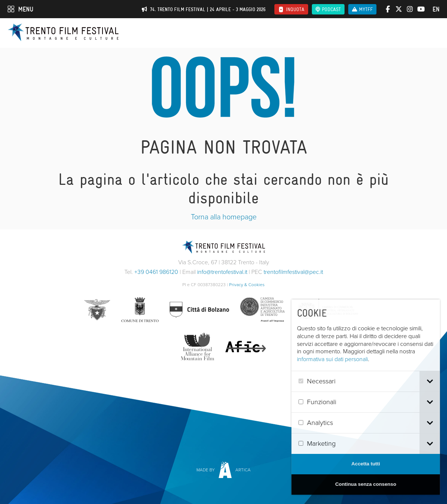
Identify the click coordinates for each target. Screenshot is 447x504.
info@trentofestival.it (222, 272)
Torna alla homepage (224, 217)
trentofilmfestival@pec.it (293, 272)
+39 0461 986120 (156, 272)
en (436, 9)
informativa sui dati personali (346, 359)
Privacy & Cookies (247, 285)
